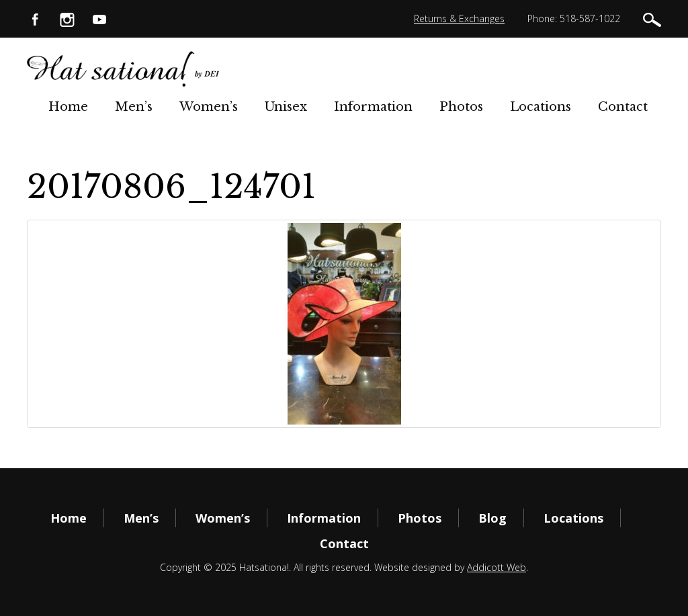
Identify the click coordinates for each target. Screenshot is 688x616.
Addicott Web (497, 567)
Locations (541, 107)
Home (68, 107)
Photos (461, 107)
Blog (492, 518)
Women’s (209, 107)
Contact (623, 107)
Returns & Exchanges (459, 18)
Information (373, 107)
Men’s (134, 107)
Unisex (286, 107)
